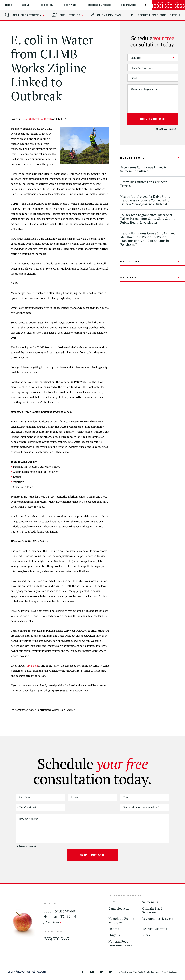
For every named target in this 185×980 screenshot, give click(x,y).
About (26, 5)
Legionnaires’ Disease (158, 919)
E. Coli (113, 902)
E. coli (25, 119)
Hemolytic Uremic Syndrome (121, 921)
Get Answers (128, 5)
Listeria (114, 929)
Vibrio (147, 935)
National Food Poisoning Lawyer (121, 943)
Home (9, 5)
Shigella (114, 935)
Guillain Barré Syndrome (152, 910)
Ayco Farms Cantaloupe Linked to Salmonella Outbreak (144, 169)
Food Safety (46, 5)
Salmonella (150, 902)
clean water (71, 5)
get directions (51, 922)
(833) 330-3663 (168, 6)
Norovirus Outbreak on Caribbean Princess (144, 184)
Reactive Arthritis (155, 929)
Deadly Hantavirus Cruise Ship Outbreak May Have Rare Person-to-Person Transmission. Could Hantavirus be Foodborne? (149, 239)
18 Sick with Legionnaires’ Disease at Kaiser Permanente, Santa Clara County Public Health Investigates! (148, 219)
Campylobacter (119, 909)
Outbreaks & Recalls (99, 5)
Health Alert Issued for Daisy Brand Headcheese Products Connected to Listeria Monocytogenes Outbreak (145, 200)
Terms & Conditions (169, 972)
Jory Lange (32, 666)
